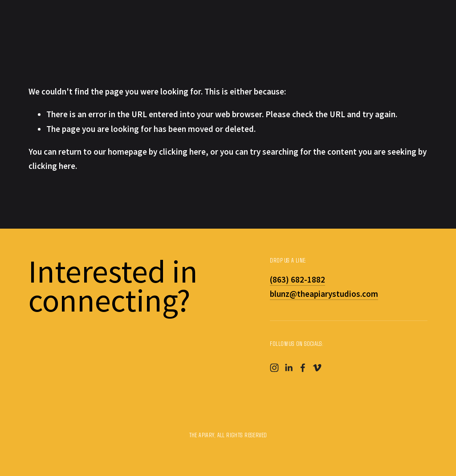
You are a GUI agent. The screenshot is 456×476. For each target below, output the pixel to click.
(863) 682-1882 (297, 279)
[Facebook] (303, 368)
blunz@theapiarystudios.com (324, 294)
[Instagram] (274, 368)
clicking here (182, 152)
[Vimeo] (317, 368)
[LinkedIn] (289, 368)
